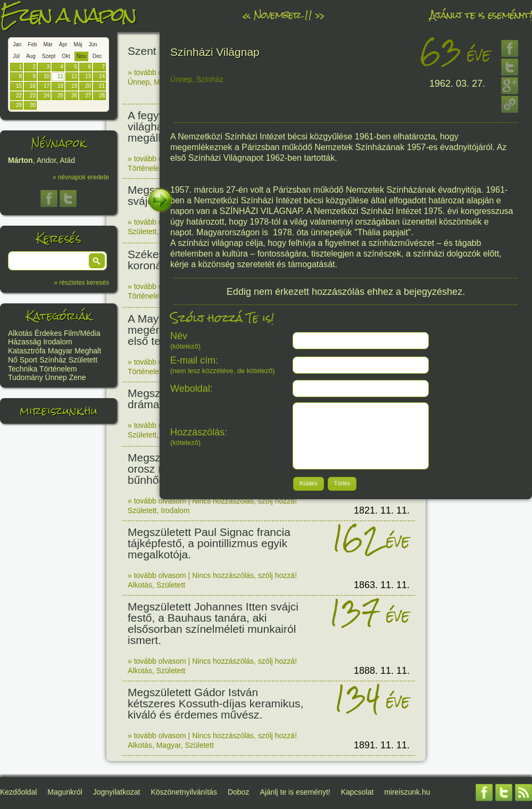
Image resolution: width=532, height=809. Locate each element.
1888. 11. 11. (382, 671)
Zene (78, 377)
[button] (97, 261)
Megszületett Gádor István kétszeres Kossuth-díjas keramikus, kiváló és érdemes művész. (215, 703)
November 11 (283, 15)
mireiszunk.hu (59, 411)
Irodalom (57, 342)
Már (48, 44)
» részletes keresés (82, 283)
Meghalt (88, 351)
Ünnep (56, 377)
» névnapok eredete (81, 177)
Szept (49, 56)
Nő (13, 360)
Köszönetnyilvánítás (184, 792)
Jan (17, 44)
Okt (66, 56)
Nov (81, 56)
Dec (97, 56)
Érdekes (48, 333)
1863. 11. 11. (382, 585)
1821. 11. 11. (382, 510)
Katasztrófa (27, 351)
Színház (53, 360)
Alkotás (20, 333)
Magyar (60, 351)
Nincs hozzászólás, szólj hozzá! (244, 501)
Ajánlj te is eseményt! (481, 15)
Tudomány (26, 377)
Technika (23, 369)
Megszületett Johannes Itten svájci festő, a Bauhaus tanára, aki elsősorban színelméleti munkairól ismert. (213, 623)
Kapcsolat (357, 792)
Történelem (58, 369)
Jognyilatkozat (117, 792)
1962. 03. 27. (457, 84)
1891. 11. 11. (382, 745)
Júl (16, 56)
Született (83, 360)
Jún (93, 44)
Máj (78, 44)
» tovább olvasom (157, 72)
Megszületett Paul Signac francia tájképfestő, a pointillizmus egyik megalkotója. (209, 543)
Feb (32, 44)
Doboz (238, 792)
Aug (31, 56)
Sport (28, 360)
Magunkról (65, 792)
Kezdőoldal (18, 792)
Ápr (63, 44)
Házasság (24, 342)
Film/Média (82, 333)
